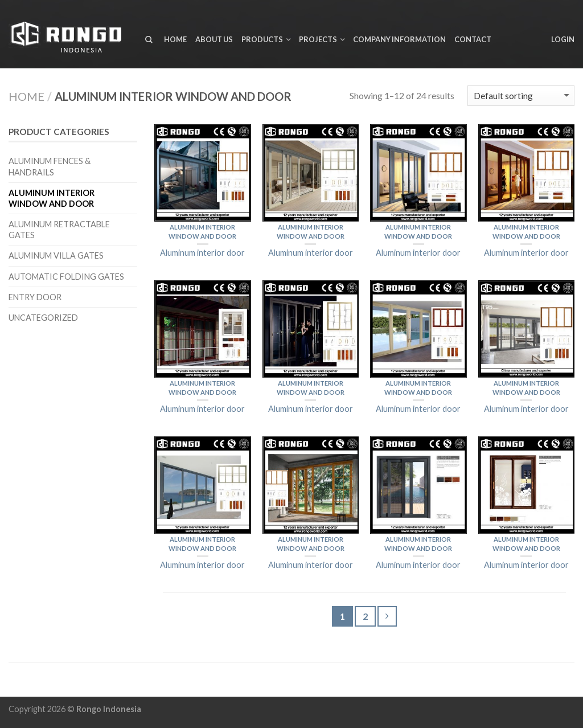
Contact (473, 39)
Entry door (35, 297)
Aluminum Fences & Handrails (50, 166)
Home (175, 39)
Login (563, 39)
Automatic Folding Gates (66, 277)
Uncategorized (43, 318)
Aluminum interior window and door (52, 198)
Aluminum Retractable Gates (59, 230)
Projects (318, 39)
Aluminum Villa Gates (56, 255)
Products (262, 39)
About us (214, 39)
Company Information (399, 39)
